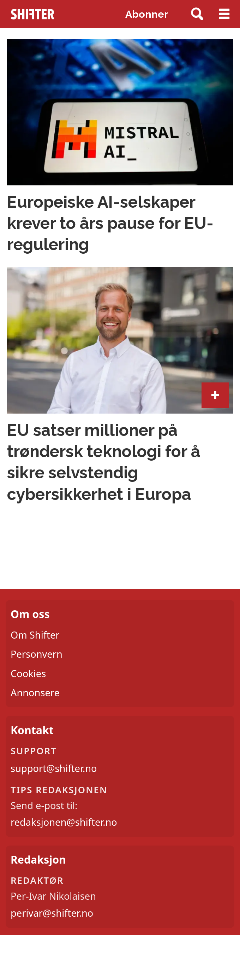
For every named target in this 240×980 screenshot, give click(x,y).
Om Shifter (35, 635)
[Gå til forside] (33, 14)
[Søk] (197, 14)
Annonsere (35, 693)
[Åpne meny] (224, 14)
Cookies (28, 673)
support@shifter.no (54, 768)
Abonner (147, 14)
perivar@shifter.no (52, 913)
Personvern (37, 654)
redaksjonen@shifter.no (64, 822)
